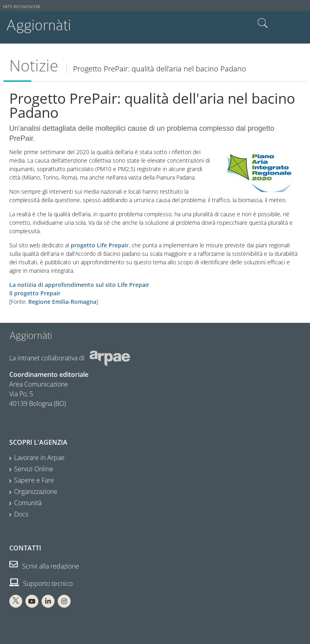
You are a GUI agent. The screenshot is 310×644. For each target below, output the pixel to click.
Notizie (34, 65)
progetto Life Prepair (100, 245)
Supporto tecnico (41, 583)
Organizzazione (36, 491)
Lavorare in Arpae (39, 458)
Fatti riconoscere (22, 7)
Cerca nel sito (263, 23)
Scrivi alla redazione (44, 566)
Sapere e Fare (34, 480)
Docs (21, 514)
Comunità (28, 503)
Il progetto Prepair (35, 293)
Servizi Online (34, 469)
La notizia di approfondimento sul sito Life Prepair (79, 285)
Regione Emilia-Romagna (62, 302)
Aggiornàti (39, 25)
